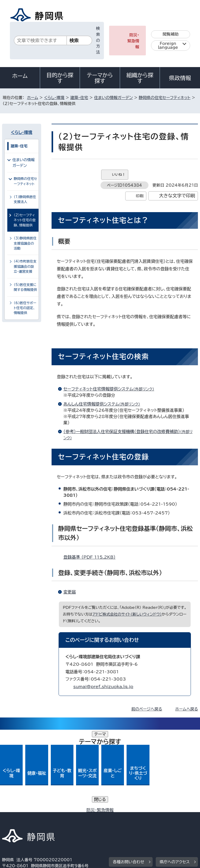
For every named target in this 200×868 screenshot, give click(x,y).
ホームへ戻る (187, 709)
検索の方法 (98, 40)
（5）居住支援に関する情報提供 (26, 287)
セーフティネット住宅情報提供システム (111, 389)
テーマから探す (100, 78)
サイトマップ (17, 823)
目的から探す (60, 78)
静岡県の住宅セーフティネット (165, 98)
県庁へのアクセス (175, 779)
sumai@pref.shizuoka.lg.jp (103, 687)
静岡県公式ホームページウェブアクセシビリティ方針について (59, 817)
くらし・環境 (54, 98)
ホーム (20, 76)
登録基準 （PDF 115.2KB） (92, 557)
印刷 (140, 196)
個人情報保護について (85, 811)
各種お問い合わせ (129, 779)
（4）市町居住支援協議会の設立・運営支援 (25, 266)
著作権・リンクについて (26, 811)
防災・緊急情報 (133, 41)
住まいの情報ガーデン (113, 98)
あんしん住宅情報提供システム (104, 404)
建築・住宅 (79, 98)
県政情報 (180, 78)
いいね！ (119, 175)
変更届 (70, 592)
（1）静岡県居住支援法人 (25, 199)
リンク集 (137, 817)
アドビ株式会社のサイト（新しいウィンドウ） (127, 614)
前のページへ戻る (147, 709)
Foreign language (168, 45)
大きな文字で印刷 (177, 196)
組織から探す (140, 78)
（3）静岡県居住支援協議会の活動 (25, 243)
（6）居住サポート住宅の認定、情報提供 (25, 308)
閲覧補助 (171, 34)
